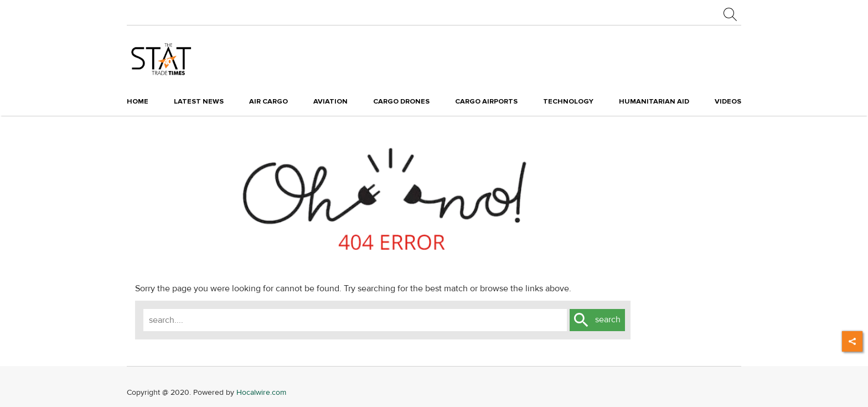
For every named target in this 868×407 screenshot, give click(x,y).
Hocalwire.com (261, 392)
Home (138, 101)
